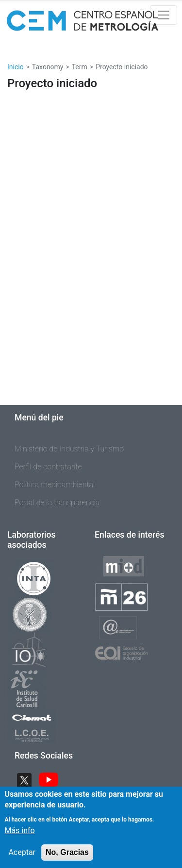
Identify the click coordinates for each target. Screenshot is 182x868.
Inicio (16, 67)
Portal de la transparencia (57, 503)
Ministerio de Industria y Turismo (69, 449)
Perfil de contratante (48, 467)
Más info (19, 838)
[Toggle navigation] (164, 15)
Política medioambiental (55, 485)
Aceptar (22, 860)
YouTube (49, 780)
